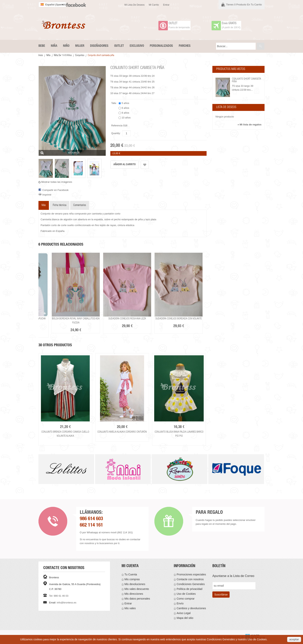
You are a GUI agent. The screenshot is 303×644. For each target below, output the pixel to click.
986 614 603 (91, 519)
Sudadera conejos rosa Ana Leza (127, 319)
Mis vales (130, 608)
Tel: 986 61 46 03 (59, 596)
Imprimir (47, 195)
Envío (180, 603)
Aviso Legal (184, 613)
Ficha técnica (60, 205)
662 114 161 (91, 525)
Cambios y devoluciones (191, 608)
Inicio (41, 56)
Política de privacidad (189, 589)
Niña (48, 56)
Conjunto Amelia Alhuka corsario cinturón (122, 432)
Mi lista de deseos (134, 5)
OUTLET (173, 24)
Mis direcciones (134, 594)
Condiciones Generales (191, 584)
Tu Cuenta (131, 574)
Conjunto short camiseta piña (246, 80)
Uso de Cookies (186, 594)
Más (44, 205)
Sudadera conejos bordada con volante (179, 319)
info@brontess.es (67, 603)
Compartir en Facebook (55, 190)
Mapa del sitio (185, 618)
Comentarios (80, 205)
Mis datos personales (137, 599)
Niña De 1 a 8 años (63, 56)
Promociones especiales (191, 574)
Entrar (166, 5)
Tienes (244, 5)
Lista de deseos (226, 107)
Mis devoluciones (135, 584)
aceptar (294, 639)
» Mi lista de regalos (249, 125)
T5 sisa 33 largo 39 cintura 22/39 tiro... (243, 88)
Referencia (117, 126)
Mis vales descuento (137, 589)
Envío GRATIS (229, 24)
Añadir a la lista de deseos (145, 165)
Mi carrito (154, 5)
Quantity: (116, 133)
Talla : (115, 103)
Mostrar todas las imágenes (57, 182)
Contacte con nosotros (190, 579)
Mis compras (132, 579)
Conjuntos (80, 56)
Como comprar (186, 599)
